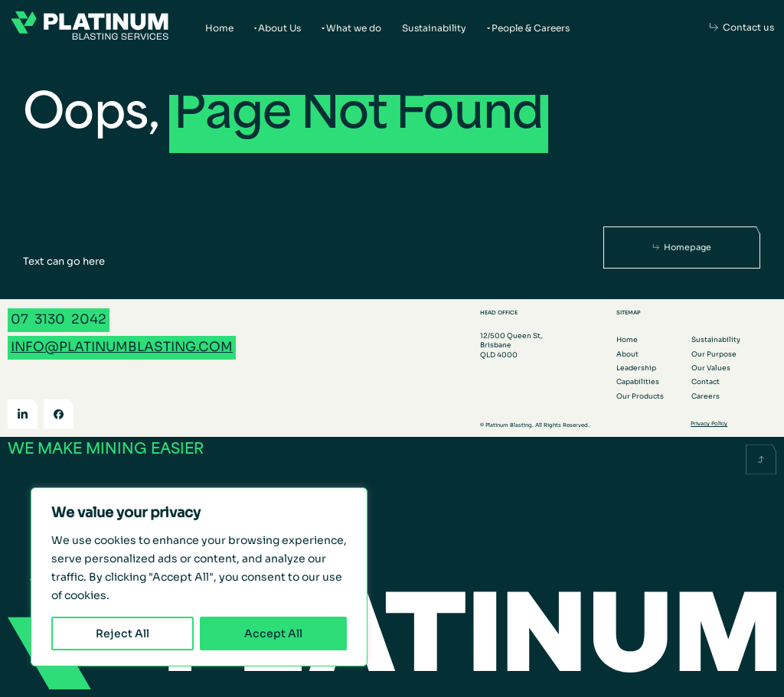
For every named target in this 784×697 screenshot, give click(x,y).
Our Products (640, 396)
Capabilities (638, 382)
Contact (706, 382)
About (627, 354)
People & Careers (531, 28)
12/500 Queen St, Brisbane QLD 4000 (511, 345)
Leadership (636, 368)
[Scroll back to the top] (761, 459)
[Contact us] (742, 28)
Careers (706, 396)
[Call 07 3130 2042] (59, 320)
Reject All (122, 633)
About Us (279, 28)
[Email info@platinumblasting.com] (122, 348)
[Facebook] (59, 414)
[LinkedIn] (23, 414)
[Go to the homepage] (90, 28)
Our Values (711, 368)
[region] (199, 577)
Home (219, 28)
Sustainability (434, 28)
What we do (354, 28)
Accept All (273, 633)
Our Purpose (714, 354)
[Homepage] (682, 247)
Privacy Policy (709, 423)
